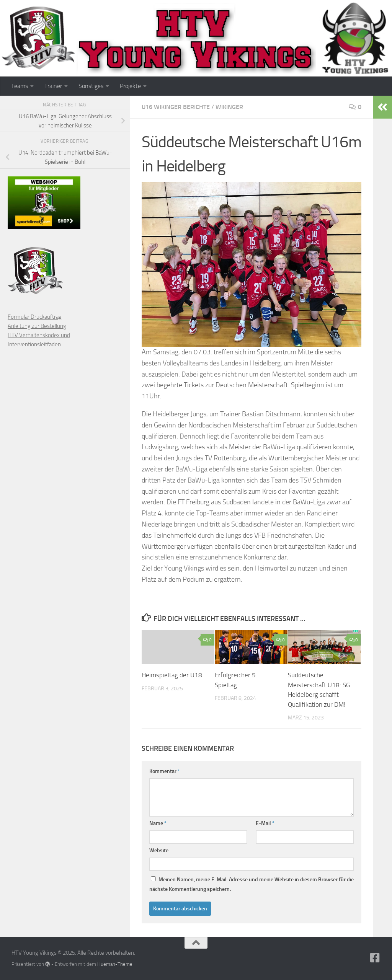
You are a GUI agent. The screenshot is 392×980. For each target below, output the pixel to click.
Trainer (53, 86)
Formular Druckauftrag (35, 317)
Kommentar (165, 771)
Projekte (130, 86)
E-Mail (265, 823)
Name (158, 823)
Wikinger (229, 107)
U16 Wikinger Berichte (176, 107)
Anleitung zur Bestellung (37, 326)
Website (159, 850)
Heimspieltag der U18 (172, 675)
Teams (20, 86)
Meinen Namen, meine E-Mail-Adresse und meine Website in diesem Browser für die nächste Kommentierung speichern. (252, 884)
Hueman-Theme (115, 964)
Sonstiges (91, 86)
